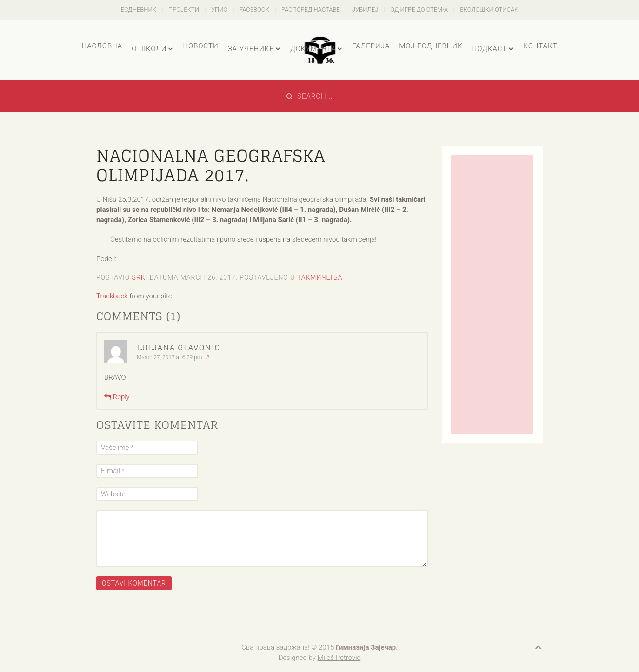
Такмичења (320, 277)
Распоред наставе (311, 10)
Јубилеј (365, 10)
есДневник (139, 10)
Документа (313, 49)
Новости (200, 46)
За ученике (251, 49)
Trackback (112, 296)
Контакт (540, 46)
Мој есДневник (431, 46)
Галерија (371, 46)
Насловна (102, 46)
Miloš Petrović (339, 658)
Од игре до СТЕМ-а (419, 10)
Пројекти (184, 10)
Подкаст (490, 49)
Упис (219, 10)
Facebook (254, 10)
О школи (149, 49)
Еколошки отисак (489, 10)
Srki (140, 277)
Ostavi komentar (134, 583)
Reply (117, 397)
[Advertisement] (493, 295)
